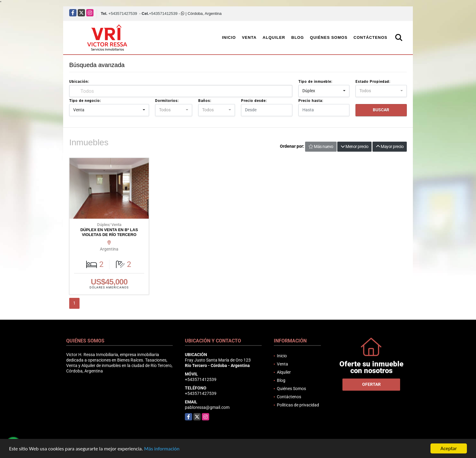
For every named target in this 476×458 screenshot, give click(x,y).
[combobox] (324, 91)
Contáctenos (371, 37)
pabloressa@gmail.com (207, 407)
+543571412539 (163, 13)
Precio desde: (254, 101)
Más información (162, 449)
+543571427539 (123, 13)
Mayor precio (390, 146)
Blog (298, 37)
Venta (249, 37)
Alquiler (274, 37)
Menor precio (354, 146)
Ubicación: (79, 82)
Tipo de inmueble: (315, 82)
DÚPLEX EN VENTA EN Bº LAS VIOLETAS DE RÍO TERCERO (109, 232)
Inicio (229, 37)
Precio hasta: (311, 101)
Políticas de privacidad (298, 405)
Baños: (205, 101)
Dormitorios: (167, 101)
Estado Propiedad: (373, 82)
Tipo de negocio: (85, 101)
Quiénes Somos (329, 37)
